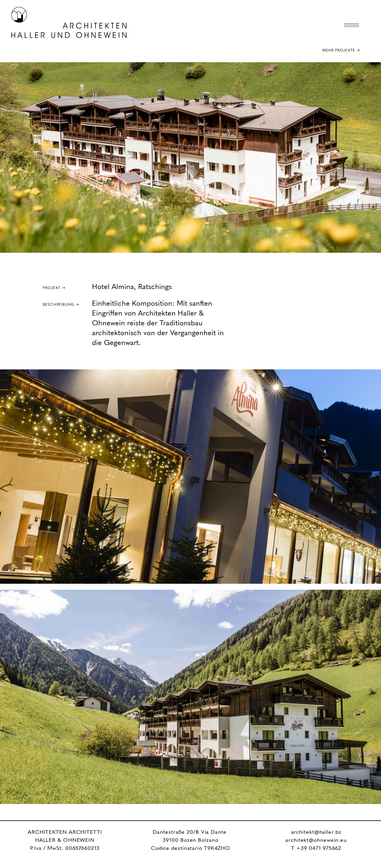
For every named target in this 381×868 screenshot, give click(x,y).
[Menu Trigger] (352, 25)
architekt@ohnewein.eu (316, 840)
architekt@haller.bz (316, 832)
